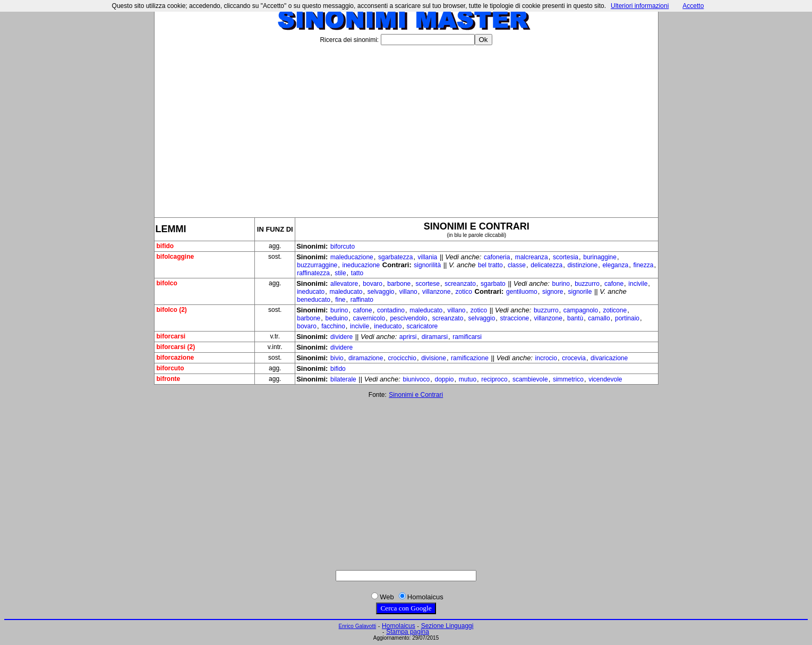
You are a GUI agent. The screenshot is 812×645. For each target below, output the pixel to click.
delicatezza (546, 265)
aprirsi (408, 337)
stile (340, 273)
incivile (638, 284)
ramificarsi (467, 337)
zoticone (615, 310)
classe (517, 265)
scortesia (566, 257)
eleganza (615, 265)
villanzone (436, 292)
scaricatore (422, 326)
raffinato (362, 300)
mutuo (468, 379)
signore (553, 292)
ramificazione (470, 358)
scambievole (530, 379)
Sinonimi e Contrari (416, 395)
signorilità (427, 265)
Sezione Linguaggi (447, 626)
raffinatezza (313, 273)
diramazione (366, 358)
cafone (614, 284)
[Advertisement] (406, 127)
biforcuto (343, 247)
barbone (399, 284)
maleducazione (352, 257)
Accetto (693, 6)
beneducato (314, 300)
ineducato (311, 292)
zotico (464, 292)
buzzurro (587, 284)
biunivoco (417, 379)
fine (340, 300)
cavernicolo (369, 318)
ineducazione (361, 265)
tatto (357, 273)
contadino (391, 310)
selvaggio (381, 292)
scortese (428, 284)
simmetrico (568, 379)
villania (428, 257)
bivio (337, 358)
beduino (336, 318)
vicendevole (605, 379)
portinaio (627, 318)
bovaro (373, 284)
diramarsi (435, 337)
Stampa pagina (408, 632)
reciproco (494, 379)
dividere (341, 337)
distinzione (582, 265)
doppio (444, 379)
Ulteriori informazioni (640, 6)
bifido (338, 369)
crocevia (574, 358)
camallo (599, 318)
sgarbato (493, 284)
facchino (333, 326)
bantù (575, 318)
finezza (643, 265)
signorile (580, 292)
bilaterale (343, 379)
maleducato (346, 292)
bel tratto (490, 265)
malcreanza (532, 257)
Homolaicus (399, 626)
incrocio (546, 358)
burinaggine (600, 257)
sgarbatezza (395, 257)
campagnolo (581, 310)
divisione (434, 358)
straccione (515, 318)
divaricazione (609, 358)
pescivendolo (408, 318)
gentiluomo (522, 292)
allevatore (344, 284)
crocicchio (402, 358)
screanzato (460, 284)
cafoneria (497, 257)
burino (561, 284)
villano (408, 292)
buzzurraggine (317, 265)
